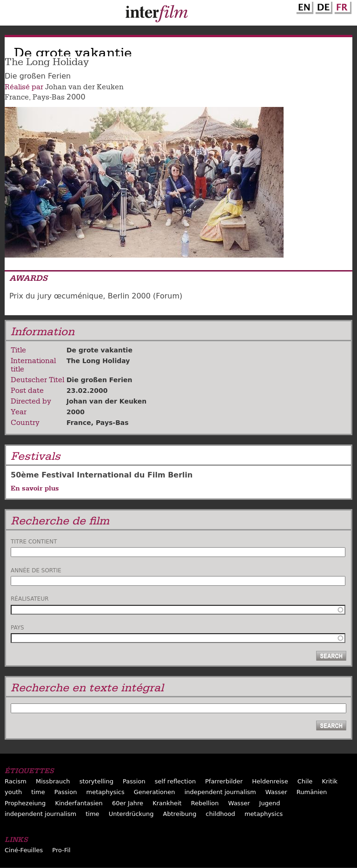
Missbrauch (53, 781)
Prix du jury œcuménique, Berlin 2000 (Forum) (96, 296)
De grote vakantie (99, 350)
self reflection (175, 781)
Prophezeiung (25, 803)
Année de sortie (36, 570)
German (323, 6)
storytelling (96, 781)
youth (13, 792)
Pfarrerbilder (224, 781)
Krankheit (167, 803)
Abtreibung (180, 814)
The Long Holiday (98, 361)
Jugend (270, 803)
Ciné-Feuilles (24, 850)
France (17, 97)
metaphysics (105, 792)
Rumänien (312, 792)
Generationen (155, 792)
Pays (17, 628)
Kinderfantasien (79, 803)
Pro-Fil (61, 850)
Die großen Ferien (99, 380)
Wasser (276, 792)
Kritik (330, 781)
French (342, 6)
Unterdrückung (131, 814)
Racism (16, 781)
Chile (305, 781)
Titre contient (34, 542)
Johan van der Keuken (84, 87)
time (38, 792)
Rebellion (205, 803)
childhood (221, 814)
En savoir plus (35, 488)
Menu (12, 15)
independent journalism (220, 792)
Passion (134, 781)
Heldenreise (270, 781)
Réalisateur (30, 599)
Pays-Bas (49, 97)
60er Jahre (128, 803)
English (304, 6)
